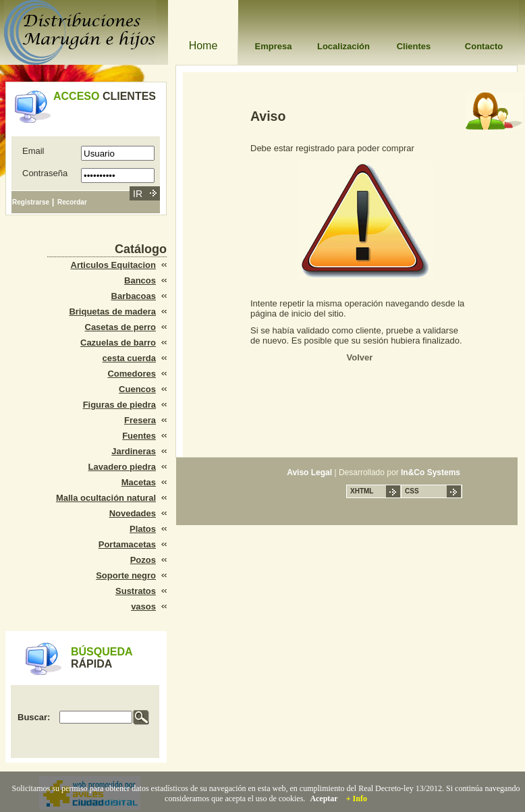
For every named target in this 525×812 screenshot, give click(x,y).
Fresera (140, 420)
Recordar (72, 202)
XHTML (362, 491)
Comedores (132, 374)
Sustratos (136, 591)
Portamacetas (127, 544)
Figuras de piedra (119, 405)
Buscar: (34, 717)
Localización (343, 46)
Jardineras (134, 451)
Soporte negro (126, 575)
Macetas (139, 482)
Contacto (484, 46)
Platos (143, 529)
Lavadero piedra (122, 467)
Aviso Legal (309, 472)
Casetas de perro (121, 327)
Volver (360, 357)
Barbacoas (134, 296)
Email (33, 151)
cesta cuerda (130, 358)
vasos (143, 606)
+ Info (357, 799)
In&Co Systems (431, 472)
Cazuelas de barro (118, 343)
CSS (412, 491)
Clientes (414, 46)
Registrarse (31, 202)
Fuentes (139, 436)
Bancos (140, 280)
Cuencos (137, 389)
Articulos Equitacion (113, 265)
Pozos (143, 560)
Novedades (133, 513)
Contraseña (45, 173)
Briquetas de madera (112, 312)
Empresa (274, 46)
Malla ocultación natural (106, 498)
